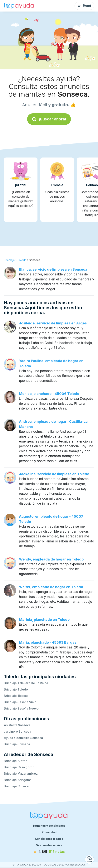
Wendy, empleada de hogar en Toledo (51, 559)
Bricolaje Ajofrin (16, 761)
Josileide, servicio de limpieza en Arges (53, 323)
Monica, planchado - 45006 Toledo (49, 394)
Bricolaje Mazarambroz (21, 773)
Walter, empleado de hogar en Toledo (51, 587)
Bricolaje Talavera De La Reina (26, 683)
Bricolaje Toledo (16, 689)
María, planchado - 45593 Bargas (48, 642)
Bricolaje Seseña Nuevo (21, 708)
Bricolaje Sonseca (17, 744)
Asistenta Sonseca (17, 725)
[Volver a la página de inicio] (19, 6)
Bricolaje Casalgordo (19, 767)
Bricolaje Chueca (16, 786)
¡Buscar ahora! (49, 119)
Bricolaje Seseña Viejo (20, 702)
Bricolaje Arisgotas (18, 780)
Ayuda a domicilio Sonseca (23, 738)
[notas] (49, 852)
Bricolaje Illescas (16, 696)
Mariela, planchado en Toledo (44, 620)
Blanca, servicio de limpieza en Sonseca (53, 269)
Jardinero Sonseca (17, 731)
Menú (84, 6)
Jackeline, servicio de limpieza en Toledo (54, 474)
